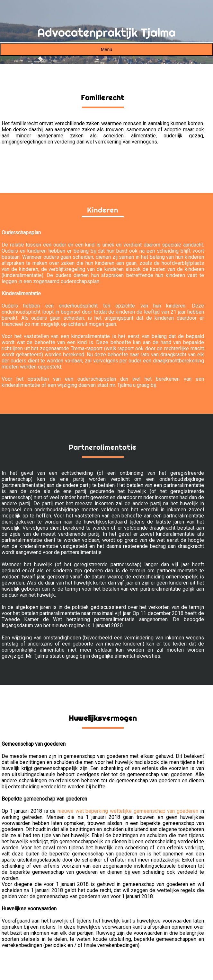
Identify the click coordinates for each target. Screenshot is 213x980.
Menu (107, 49)
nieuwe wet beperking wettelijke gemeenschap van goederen (128, 811)
